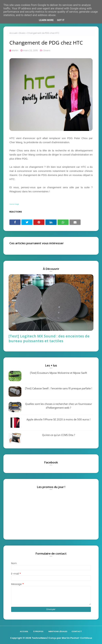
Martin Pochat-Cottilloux (77, 638)
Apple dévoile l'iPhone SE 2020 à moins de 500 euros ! (59, 419)
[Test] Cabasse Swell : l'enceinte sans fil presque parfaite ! (59, 388)
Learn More (46, 20)
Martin (15, 50)
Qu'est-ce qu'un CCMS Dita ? (59, 435)
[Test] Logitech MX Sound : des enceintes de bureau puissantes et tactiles (49, 338)
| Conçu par (54, 638)
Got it (61, 20)
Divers (22, 33)
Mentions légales (58, 631)
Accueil (13, 33)
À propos (38, 631)
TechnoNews (39, 638)
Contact (77, 631)
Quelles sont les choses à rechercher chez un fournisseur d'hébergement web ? (59, 406)
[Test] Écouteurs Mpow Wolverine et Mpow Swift (58, 373)
